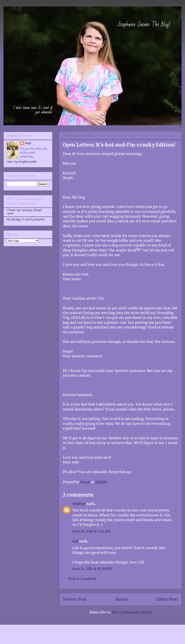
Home (122, 599)
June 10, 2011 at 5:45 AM (92, 531)
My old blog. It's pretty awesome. (26, 220)
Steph (28, 144)
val (75, 541)
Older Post (167, 599)
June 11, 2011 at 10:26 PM (92, 569)
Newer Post (75, 599)
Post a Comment (82, 579)
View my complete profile (22, 162)
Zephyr (79, 504)
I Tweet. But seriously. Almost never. (24, 212)
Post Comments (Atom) (132, 612)
